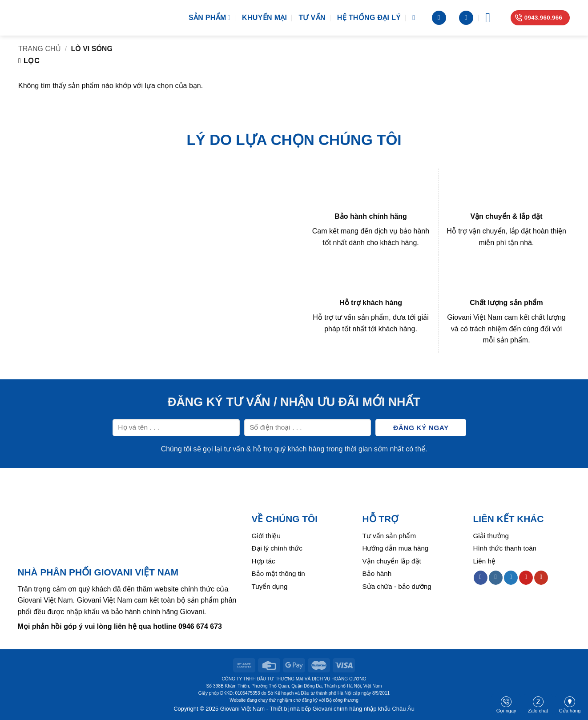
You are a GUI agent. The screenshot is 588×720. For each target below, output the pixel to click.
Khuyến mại (264, 18)
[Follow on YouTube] (541, 578)
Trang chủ (40, 49)
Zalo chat (538, 705)
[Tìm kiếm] (416, 18)
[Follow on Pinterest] (526, 578)
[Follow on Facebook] (481, 578)
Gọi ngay (506, 705)
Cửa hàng (570, 705)
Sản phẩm (209, 18)
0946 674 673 (200, 626)
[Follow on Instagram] (496, 578)
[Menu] (492, 18)
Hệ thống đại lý (369, 18)
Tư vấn (312, 18)
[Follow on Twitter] (511, 578)
